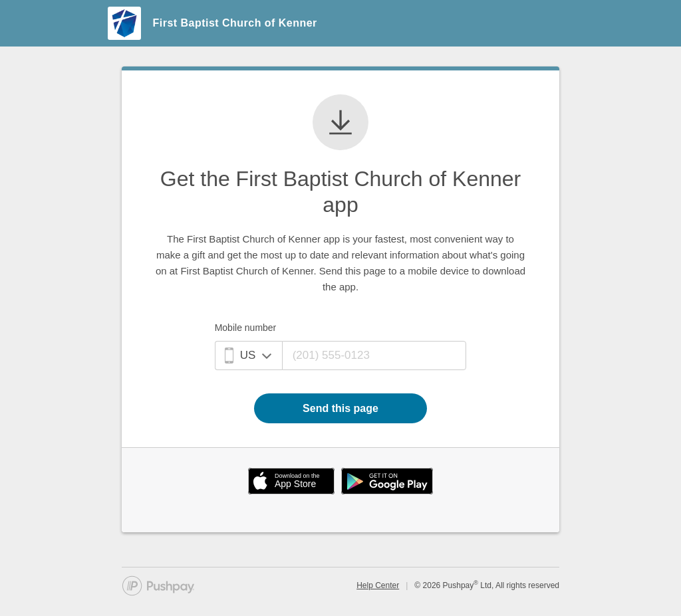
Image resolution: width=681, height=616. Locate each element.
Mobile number (246, 328)
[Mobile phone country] (248, 356)
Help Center (378, 585)
